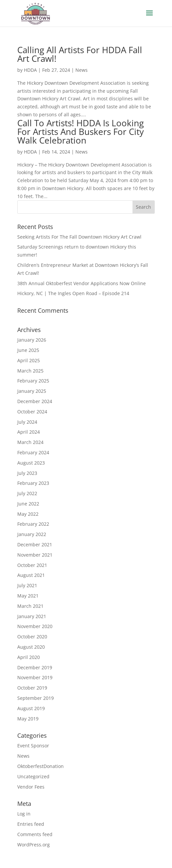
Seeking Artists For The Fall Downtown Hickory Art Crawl (79, 237)
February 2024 (33, 452)
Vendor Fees (31, 787)
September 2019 (36, 698)
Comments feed (35, 834)
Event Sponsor (33, 746)
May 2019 (28, 719)
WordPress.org (34, 845)
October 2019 (32, 688)
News (82, 70)
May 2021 (28, 596)
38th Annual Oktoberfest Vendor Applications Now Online (82, 283)
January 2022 (32, 534)
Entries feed (31, 824)
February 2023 (33, 483)
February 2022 (33, 524)
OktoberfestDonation (41, 766)
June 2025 (28, 350)
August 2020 (31, 647)
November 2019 (35, 677)
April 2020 (29, 657)
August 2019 (31, 708)
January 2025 (32, 391)
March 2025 (30, 371)
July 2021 (27, 585)
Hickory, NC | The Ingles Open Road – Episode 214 (73, 293)
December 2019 (35, 667)
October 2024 (32, 412)
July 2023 (27, 473)
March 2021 (30, 606)
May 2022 (28, 514)
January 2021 (32, 616)
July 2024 (27, 422)
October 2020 (32, 637)
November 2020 (35, 626)
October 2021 (32, 565)
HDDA (30, 70)
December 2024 (35, 401)
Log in (24, 814)
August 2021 (31, 575)
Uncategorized (33, 776)
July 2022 (27, 493)
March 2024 (30, 442)
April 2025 (29, 360)
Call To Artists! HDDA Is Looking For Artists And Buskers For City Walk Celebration (81, 132)
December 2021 (35, 544)
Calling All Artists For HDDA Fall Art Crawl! (80, 54)
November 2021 (35, 555)
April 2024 (29, 432)
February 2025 (33, 381)
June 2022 (28, 504)
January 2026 (32, 340)
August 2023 (31, 463)
